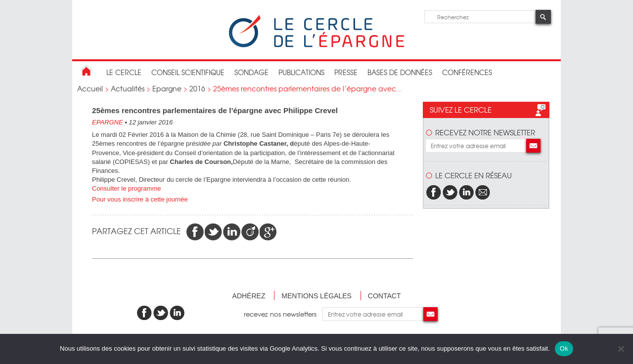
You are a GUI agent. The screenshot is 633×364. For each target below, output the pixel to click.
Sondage (251, 72)
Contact (384, 296)
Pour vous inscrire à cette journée (141, 199)
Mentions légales (316, 296)
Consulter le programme (127, 188)
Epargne (167, 88)
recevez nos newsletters (283, 314)
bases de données (400, 72)
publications (301, 72)
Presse (346, 72)
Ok (564, 348)
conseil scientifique (188, 72)
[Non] (621, 349)
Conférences (467, 72)
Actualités (128, 88)
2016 (197, 88)
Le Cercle (124, 72)
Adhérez (249, 296)
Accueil (90, 88)
